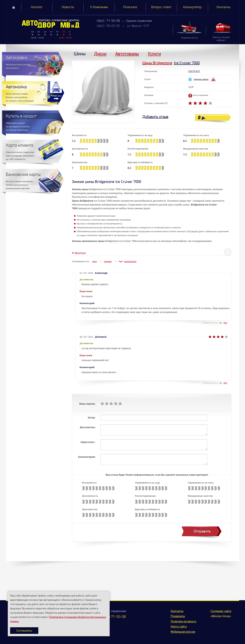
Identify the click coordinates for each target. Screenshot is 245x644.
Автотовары (127, 54)
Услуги (154, 54)
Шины (80, 54)
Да (220, 323)
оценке (108, 261)
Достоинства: (88, 427)
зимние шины (201, 79)
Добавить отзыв (155, 117)
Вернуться (80, 253)
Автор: (92, 418)
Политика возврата (183, 622)
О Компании (99, 7)
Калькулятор (192, 7)
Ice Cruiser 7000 (187, 63)
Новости (68, 7)
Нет (225, 323)
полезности (130, 261)
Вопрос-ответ (161, 7)
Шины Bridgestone (157, 63)
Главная (14, 7)
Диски (100, 54)
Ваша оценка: (87, 404)
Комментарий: (87, 457)
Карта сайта (179, 627)
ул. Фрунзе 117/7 (138, 26)
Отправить (202, 531)
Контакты (224, 7)
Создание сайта (221, 611)
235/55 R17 (194, 71)
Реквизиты (178, 616)
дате (94, 261)
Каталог (37, 7)
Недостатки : (88, 442)
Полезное (130, 7)
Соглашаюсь (24, 631)
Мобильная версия (183, 632)
